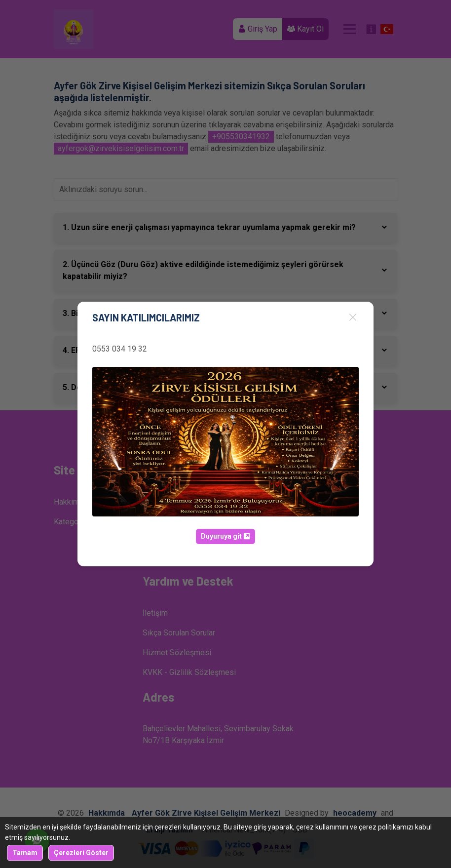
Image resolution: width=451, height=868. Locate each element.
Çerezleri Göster (81, 853)
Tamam (25, 853)
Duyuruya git (225, 536)
